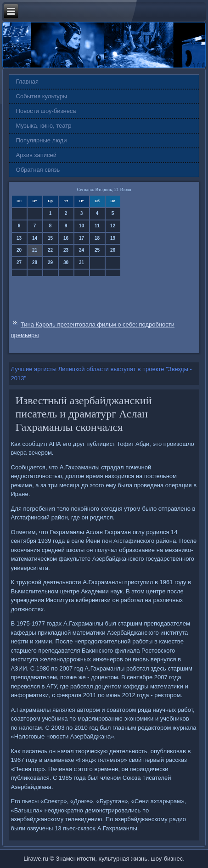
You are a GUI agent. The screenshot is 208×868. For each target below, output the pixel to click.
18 (97, 238)
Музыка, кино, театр (44, 126)
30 (66, 262)
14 (35, 238)
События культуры (42, 96)
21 (35, 250)
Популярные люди (42, 140)
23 (66, 250)
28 (35, 262)
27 (19, 262)
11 (97, 226)
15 (50, 238)
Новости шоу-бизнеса (46, 111)
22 (50, 250)
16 (66, 238)
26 (113, 250)
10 (82, 226)
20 (19, 250)
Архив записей (37, 155)
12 (113, 226)
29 (50, 262)
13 (19, 238)
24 (82, 250)
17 (82, 238)
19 (113, 238)
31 (82, 262)
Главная (27, 82)
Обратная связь (38, 170)
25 (97, 250)
